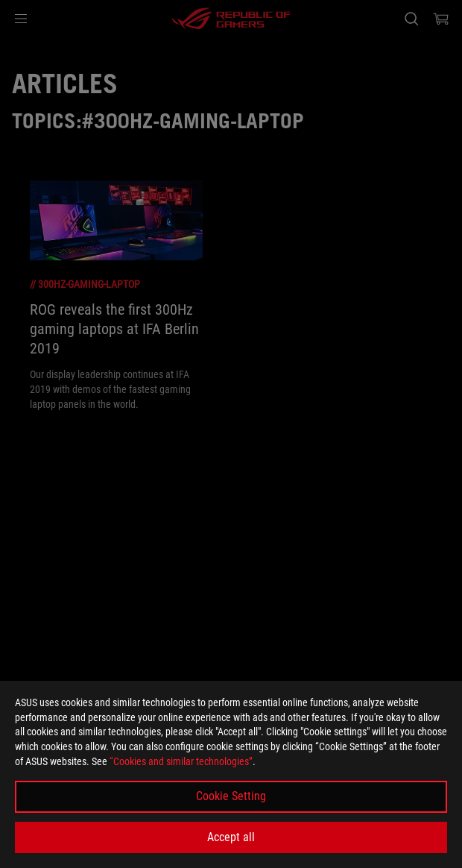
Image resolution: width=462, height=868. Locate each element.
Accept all (231, 837)
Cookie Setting (231, 796)
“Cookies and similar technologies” (181, 761)
